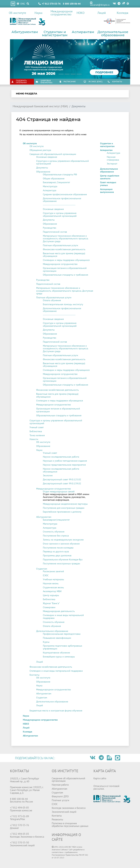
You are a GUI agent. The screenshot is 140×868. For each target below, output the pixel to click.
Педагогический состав (55, 232)
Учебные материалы (53, 579)
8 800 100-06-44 (72, 4)
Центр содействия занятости (110, 177)
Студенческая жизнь (53, 587)
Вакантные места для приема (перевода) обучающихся (64, 255)
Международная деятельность (59, 611)
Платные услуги (60, 800)
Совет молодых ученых (108, 184)
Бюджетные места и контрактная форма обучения (56, 711)
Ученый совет (37, 427)
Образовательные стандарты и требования (65, 275)
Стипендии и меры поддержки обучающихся (66, 260)
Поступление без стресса (56, 536)
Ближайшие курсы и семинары (59, 657)
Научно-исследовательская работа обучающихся (61, 470)
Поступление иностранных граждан (61, 564)
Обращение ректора (40, 150)
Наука (38, 13)
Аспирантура (50, 190)
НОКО (81, 13)
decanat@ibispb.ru (100, 4)
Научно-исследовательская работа (61, 457)
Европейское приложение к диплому (62, 512)
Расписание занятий (53, 571)
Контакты (34, 675)
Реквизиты (57, 819)
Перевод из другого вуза (56, 551)
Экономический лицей (64, 812)
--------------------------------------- (59, 205)
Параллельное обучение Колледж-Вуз (63, 560)
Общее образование (54, 178)
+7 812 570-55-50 (19, 842)
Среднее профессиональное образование (65, 194)
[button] (12, 59)
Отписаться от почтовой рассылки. (106, 787)
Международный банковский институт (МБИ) (40, 106)
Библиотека (36, 431)
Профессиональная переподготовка (62, 634)
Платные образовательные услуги (60, 245)
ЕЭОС (46, 575)
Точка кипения (37, 435)
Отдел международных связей (59, 491)
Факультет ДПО (60, 796)
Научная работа (60, 785)
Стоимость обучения (54, 532)
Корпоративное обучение (56, 653)
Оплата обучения (52, 300)
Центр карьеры (51, 595)
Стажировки (49, 607)
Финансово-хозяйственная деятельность (64, 249)
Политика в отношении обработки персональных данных (70, 824)
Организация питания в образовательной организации (65, 269)
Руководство (50, 228)
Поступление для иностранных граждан (64, 508)
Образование (43, 172)
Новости (34, 439)
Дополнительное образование (113, 34)
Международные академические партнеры (65, 504)
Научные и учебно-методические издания (65, 461)
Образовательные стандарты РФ (60, 174)
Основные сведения (47, 157)
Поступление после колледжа (58, 548)
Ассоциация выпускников (107, 191)
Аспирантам (83, 32)
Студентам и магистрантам (55, 34)
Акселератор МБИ (52, 591)
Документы (42, 168)
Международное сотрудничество (60, 13)
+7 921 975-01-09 (19, 816)
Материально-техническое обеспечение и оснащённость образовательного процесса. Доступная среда (66, 239)
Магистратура (50, 186)
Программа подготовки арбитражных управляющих (62, 647)
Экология (48, 475)
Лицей (102, 13)
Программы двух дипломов (57, 555)
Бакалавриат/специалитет (56, 520)
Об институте (17, 13)
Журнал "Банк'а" (51, 603)
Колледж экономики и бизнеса (69, 808)
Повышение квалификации (57, 638)
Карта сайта (100, 778)
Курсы (46, 642)
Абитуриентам (25, 32)
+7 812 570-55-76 (51, 4)
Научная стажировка (113, 158)
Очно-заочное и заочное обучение (61, 544)
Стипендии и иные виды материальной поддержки (63, 617)
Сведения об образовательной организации (53, 154)
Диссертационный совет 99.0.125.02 (62, 479)
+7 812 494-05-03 (19, 834)
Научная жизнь (51, 583)
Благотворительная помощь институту (63, 304)
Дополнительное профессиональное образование (62, 200)
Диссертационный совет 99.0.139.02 (62, 483)
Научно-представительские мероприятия (64, 465)
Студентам (42, 569)
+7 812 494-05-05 (19, 808)
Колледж (123, 13)
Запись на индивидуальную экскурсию (63, 540)
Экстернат (112, 164)
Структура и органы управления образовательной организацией (62, 162)
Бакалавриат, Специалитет (56, 182)
